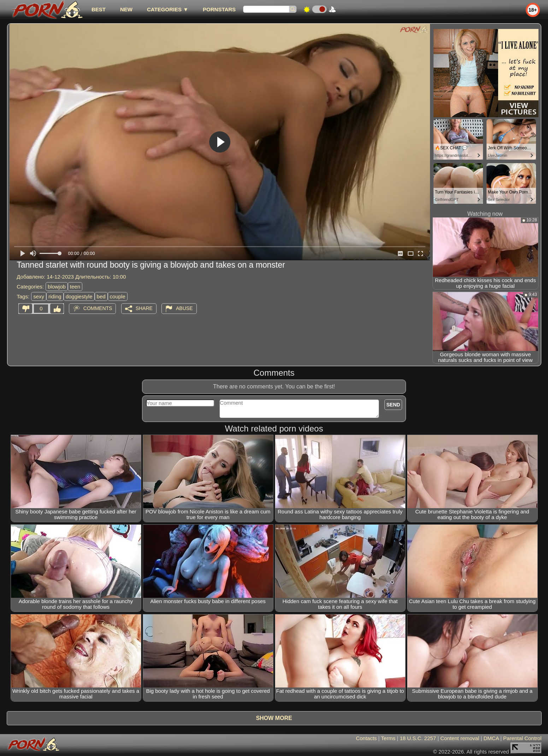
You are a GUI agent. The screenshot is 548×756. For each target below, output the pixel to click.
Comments (98, 308)
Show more (274, 718)
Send (393, 405)
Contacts (366, 738)
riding (55, 296)
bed (101, 296)
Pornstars (219, 9)
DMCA (491, 738)
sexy (39, 296)
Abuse (184, 308)
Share (144, 308)
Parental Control (522, 738)
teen (75, 287)
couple (118, 296)
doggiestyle (79, 296)
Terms (388, 738)
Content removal (460, 738)
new (126, 9)
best (99, 9)
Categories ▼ (168, 9)
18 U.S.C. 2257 (418, 738)
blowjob (57, 287)
